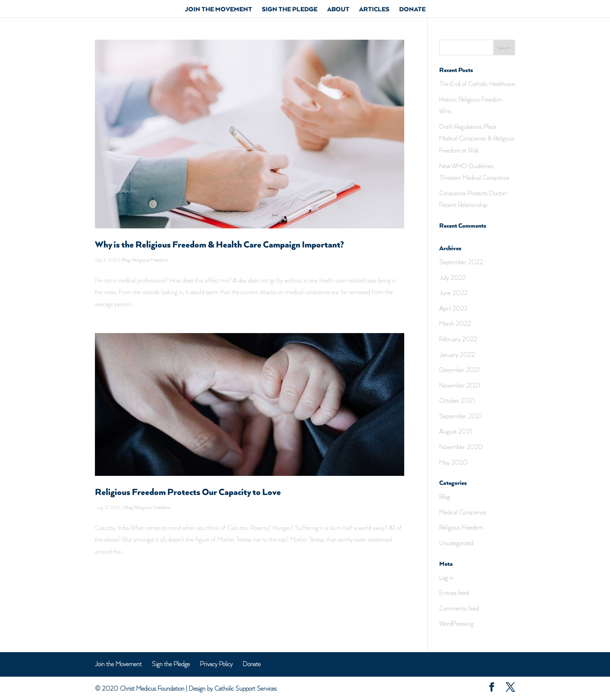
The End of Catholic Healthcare (477, 84)
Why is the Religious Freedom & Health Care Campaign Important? (219, 245)
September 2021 (461, 416)
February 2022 (458, 339)
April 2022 (453, 308)
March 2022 (455, 323)
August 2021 (456, 431)
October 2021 (457, 400)
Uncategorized (456, 543)
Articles (374, 10)
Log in (446, 577)
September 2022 (461, 262)
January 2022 (457, 354)
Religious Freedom (150, 260)
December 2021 (460, 370)
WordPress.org (456, 623)
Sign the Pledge (290, 10)
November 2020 (461, 447)
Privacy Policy (216, 664)
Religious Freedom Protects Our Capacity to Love (188, 492)
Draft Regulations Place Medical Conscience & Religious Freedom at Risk (477, 138)
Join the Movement (118, 664)
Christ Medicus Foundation (152, 688)
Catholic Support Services (245, 688)
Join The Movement (218, 10)
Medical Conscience (463, 512)
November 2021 (460, 385)
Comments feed (459, 608)
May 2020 (453, 462)
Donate (412, 10)
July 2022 (452, 277)
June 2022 (453, 293)
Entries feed (454, 593)
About (338, 10)
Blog (126, 260)
